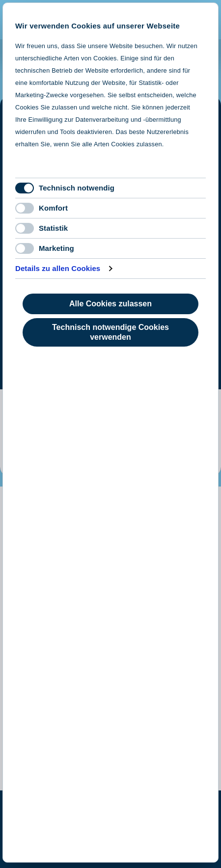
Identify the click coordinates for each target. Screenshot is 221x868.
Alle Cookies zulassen (110, 304)
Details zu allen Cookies (58, 268)
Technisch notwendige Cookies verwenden (110, 332)
